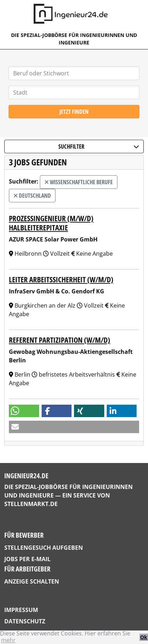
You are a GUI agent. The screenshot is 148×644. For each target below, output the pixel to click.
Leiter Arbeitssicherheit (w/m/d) (61, 280)
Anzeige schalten (32, 581)
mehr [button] (8, 640)
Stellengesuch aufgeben (44, 548)
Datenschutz (25, 621)
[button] (24, 411)
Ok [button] (144, 637)
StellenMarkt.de (31, 504)
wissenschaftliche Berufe (79, 182)
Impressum (21, 610)
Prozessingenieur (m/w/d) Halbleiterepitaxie (51, 223)
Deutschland (32, 196)
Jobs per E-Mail (27, 559)
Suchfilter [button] (99, 147)
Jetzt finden (74, 112)
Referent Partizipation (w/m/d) (60, 340)
